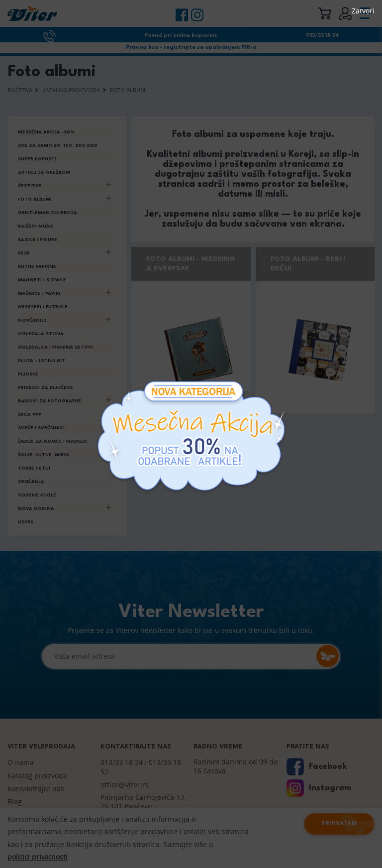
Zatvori (363, 11)
